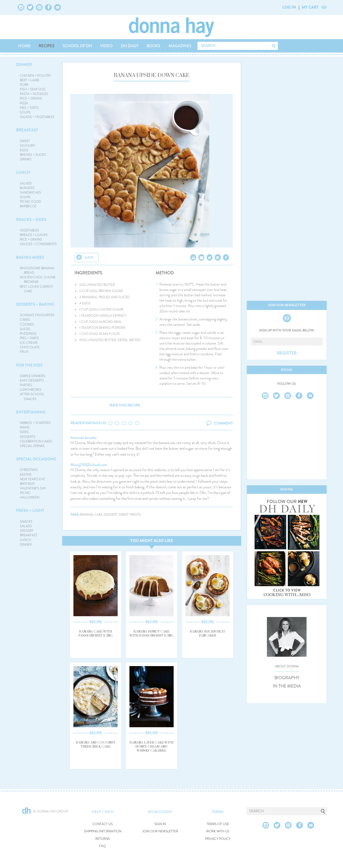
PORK (24, 85)
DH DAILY (130, 46)
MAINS (25, 427)
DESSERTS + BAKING (35, 304)
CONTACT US (103, 824)
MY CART (310, 7)
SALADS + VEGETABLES (37, 117)
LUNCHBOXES (31, 390)
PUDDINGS (28, 334)
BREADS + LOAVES (34, 235)
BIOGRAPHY (287, 678)
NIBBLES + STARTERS (35, 423)
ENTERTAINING (31, 412)
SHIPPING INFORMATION (103, 831)
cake (98, 515)
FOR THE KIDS (29, 365)
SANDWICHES (30, 193)
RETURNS (103, 839)
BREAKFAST (27, 130)
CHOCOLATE (30, 347)
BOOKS (153, 46)
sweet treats (130, 515)
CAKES (25, 320)
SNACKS (26, 522)
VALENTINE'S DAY (33, 488)
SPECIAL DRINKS (32, 446)
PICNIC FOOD (30, 202)
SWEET (25, 141)
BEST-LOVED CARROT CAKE (36, 289)
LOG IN (289, 7)
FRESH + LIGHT (30, 511)
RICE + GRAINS (31, 98)
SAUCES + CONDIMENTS (38, 244)
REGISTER (287, 353)
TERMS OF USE (218, 824)
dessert (111, 515)
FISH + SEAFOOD (33, 89)
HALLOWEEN (30, 497)
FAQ (102, 846)
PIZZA (24, 103)
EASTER (26, 475)
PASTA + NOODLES (34, 94)
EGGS (24, 150)
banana (87, 515)
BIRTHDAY (27, 484)
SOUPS (25, 112)
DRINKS (26, 159)
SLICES (25, 329)
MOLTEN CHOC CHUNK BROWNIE (38, 280)
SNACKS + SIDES (31, 220)
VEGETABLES (29, 230)
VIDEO (106, 46)
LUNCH (23, 172)
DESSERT (27, 531)
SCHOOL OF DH (77, 46)
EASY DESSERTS (32, 381)
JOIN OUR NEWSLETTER (160, 831)
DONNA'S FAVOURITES (37, 315)
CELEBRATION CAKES (36, 441)
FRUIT (24, 352)
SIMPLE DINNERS (33, 376)
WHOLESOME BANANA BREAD (37, 270)
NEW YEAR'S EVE (32, 479)
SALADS (26, 183)
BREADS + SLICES (33, 155)
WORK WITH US (218, 831)
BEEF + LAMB (29, 80)
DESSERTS (28, 437)
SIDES (24, 432)
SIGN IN (160, 824)
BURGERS (27, 188)
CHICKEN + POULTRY (36, 76)
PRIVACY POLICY (218, 839)
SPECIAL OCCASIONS (36, 459)
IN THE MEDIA (287, 686)
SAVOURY (27, 146)
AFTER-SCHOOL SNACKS (32, 396)
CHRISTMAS (29, 470)
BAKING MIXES (30, 257)
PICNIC (25, 493)
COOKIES (27, 324)
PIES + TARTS (29, 108)
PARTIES (26, 385)
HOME (24, 46)
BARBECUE (28, 206)
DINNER (24, 65)
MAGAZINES (180, 46)
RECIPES (46, 46)
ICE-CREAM (29, 343)
